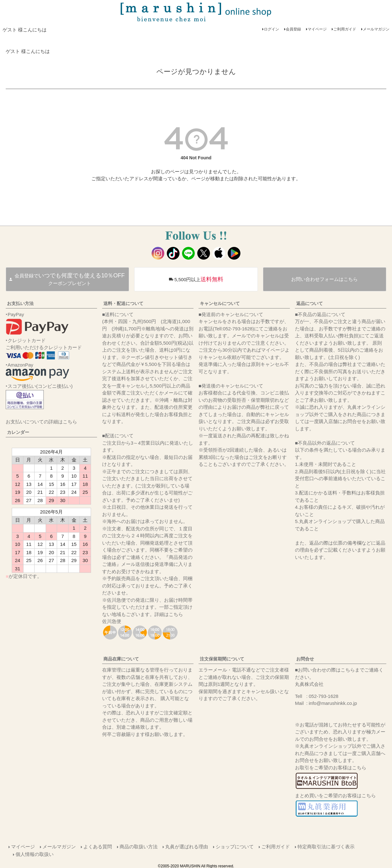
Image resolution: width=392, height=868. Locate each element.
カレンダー (18, 432)
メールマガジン (376, 29)
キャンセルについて (220, 303)
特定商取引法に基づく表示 (326, 846)
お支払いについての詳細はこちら (41, 422)
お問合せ (305, 659)
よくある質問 (97, 846)
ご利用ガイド (345, 29)
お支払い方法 (20, 303)
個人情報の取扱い (35, 853)
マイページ (317, 29)
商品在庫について (121, 659)
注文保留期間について (222, 659)
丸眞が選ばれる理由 (186, 846)
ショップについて (234, 846)
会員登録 (293, 29)
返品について (310, 303)
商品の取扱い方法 (138, 846)
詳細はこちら (169, 614)
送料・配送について (123, 303)
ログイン (271, 29)
